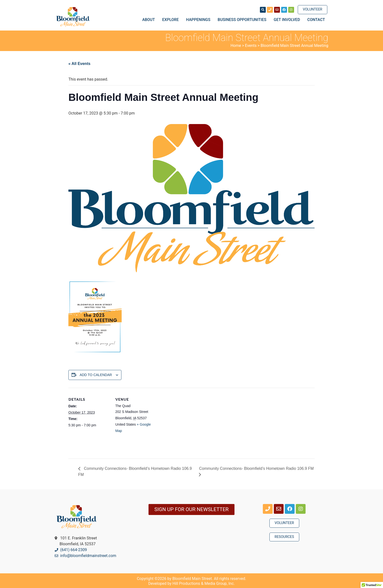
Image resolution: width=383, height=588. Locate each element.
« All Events (79, 64)
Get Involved (288, 20)
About (150, 20)
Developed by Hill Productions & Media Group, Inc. (191, 583)
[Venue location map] (188, 422)
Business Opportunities (243, 20)
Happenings (199, 20)
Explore (172, 20)
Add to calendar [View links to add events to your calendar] (96, 375)
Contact (316, 20)
